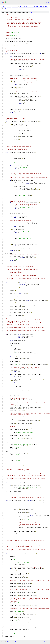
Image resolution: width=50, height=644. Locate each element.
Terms (16, 642)
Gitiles (9, 642)
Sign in (47, 2)
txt (44, 642)
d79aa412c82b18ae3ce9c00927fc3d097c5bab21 (33, 7)
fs (3, 9)
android (4, 7)
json (47, 642)
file (31, 12)
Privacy (12, 642)
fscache (8, 9)
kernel (9, 7)
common (15, 7)
